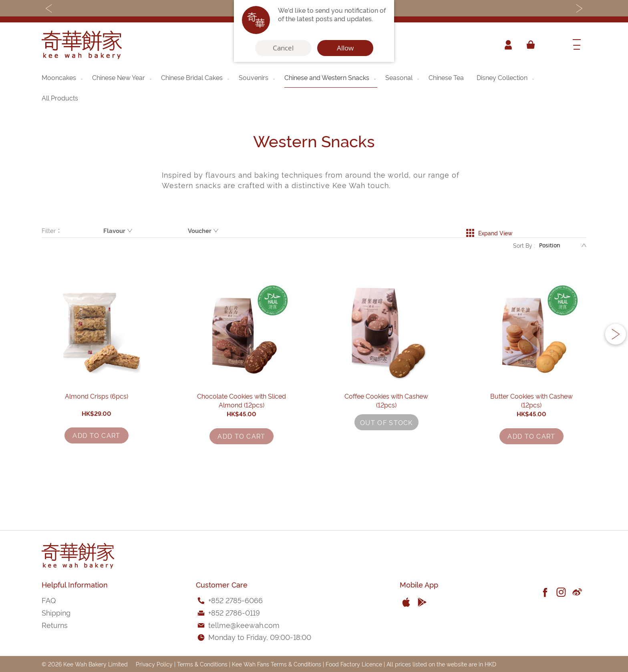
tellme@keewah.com (244, 625)
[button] (616, 356)
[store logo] (82, 45)
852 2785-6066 (237, 600)
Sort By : (524, 248)
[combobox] (552, 45)
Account (508, 45)
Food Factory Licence (354, 664)
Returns (55, 625)
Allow (345, 48)
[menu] (314, 87)
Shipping (56, 612)
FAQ (49, 600)
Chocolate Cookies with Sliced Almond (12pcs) (242, 439)
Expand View (489, 231)
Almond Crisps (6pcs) (97, 439)
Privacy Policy (154, 664)
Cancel (283, 48)
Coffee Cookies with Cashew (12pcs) (386, 439)
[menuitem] (63, 77)
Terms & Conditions (202, 664)
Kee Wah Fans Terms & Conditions (277, 664)
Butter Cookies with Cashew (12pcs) (532, 439)
